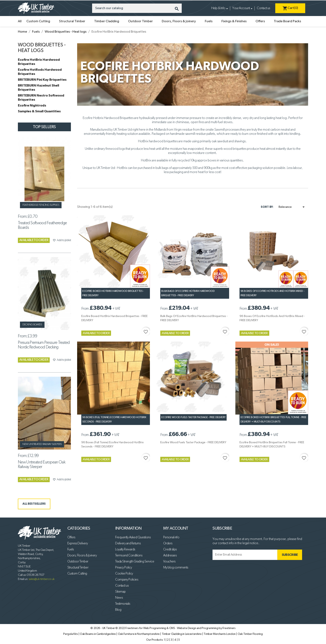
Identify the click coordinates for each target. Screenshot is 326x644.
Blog (118, 610)
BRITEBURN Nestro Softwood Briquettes (41, 98)
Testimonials (123, 604)
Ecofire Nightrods (32, 105)
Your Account (241, 8)
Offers (260, 21)
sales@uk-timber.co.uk (42, 579)
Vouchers (169, 562)
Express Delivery (78, 544)
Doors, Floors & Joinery (179, 21)
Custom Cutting (38, 21)
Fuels (209, 21)
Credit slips (170, 550)
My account (176, 528)
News (119, 598)
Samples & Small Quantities (39, 111)
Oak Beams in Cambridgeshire (98, 634)
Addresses (170, 556)
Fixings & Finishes (234, 21)
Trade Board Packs (287, 21)
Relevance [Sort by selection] (292, 207)
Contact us (263, 8)
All (20, 21)
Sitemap (120, 592)
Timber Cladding (107, 21)
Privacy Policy (123, 568)
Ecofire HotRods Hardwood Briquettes (40, 72)
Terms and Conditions (129, 556)
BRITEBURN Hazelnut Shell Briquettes (38, 88)
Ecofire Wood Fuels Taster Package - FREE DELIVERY (193, 417)
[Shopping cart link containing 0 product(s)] (290, 8)
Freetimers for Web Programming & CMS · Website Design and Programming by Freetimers (180, 628)
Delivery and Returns (128, 544)
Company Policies (127, 580)
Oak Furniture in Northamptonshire (139, 634)
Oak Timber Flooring (250, 634)
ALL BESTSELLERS (34, 504)
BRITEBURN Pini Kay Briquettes (42, 80)
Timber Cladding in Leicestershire (182, 634)
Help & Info (218, 8)
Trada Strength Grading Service (135, 562)
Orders (168, 544)
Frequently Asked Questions (133, 537)
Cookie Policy (124, 574)
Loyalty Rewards (125, 550)
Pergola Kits (71, 634)
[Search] (137, 8)
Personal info (171, 537)
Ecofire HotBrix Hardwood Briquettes (39, 62)
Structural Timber (72, 21)
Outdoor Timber (140, 21)
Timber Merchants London (220, 634)
